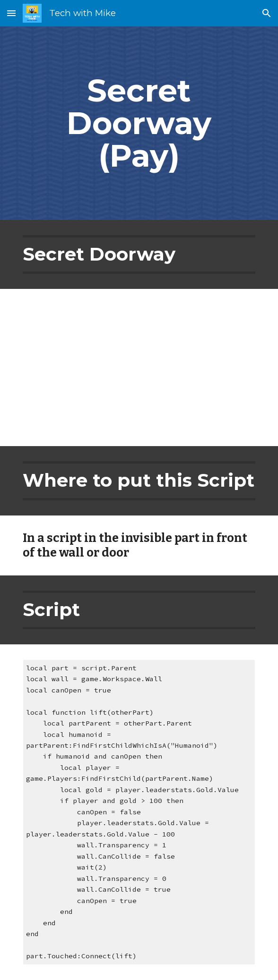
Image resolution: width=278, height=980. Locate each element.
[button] (11, 13)
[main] (139, 123)
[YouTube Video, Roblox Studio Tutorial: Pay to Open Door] (139, 367)
